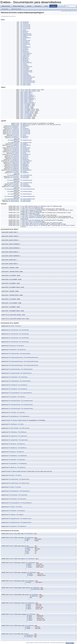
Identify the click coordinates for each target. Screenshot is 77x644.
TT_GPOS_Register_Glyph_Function (29, 223)
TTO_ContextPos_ (25, 73)
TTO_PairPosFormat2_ (26, 44)
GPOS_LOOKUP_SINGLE (26, 92)
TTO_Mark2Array (24, 167)
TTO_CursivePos (24, 156)
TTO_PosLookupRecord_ (26, 63)
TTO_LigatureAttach (25, 162)
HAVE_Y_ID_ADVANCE (26, 119)
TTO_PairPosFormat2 (25, 152)
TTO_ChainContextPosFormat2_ (28, 81)
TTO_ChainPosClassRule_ (26, 78)
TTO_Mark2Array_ (25, 60)
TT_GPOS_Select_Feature (26, 213)
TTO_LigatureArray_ (25, 56)
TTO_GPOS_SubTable (25, 202)
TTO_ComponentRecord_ (26, 54)
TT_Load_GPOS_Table (26, 206)
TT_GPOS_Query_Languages (27, 216)
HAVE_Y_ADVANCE (25, 108)
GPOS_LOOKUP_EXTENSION (27, 103)
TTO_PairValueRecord (25, 145)
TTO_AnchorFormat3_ (25, 27)
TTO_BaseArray (24, 158)
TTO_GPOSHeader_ (25, 22)
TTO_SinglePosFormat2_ (26, 35)
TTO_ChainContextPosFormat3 (28, 199)
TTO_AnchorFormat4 (25, 134)
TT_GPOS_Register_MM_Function (28, 224)
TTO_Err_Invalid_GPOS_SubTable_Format (30, 90)
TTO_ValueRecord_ (25, 23)
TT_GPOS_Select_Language (27, 210)
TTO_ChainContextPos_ (26, 84)
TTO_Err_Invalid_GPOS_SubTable (28, 91)
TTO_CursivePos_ (25, 48)
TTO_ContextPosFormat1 (26, 175)
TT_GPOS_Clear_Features (26, 221)
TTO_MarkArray (24, 138)
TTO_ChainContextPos (26, 200)
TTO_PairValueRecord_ (26, 38)
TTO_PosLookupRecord (26, 170)
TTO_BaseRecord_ (25, 50)
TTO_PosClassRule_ (25, 68)
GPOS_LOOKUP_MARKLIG (27, 98)
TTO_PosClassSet (25, 178)
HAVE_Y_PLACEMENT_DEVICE (28, 111)
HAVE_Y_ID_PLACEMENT (26, 116)
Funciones (75, 11)
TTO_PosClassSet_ (25, 69)
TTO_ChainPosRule (25, 185)
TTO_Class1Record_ (25, 43)
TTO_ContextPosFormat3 (26, 183)
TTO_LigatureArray (25, 164)
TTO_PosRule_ (24, 64)
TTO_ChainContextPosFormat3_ (28, 82)
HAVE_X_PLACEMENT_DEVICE (28, 109)
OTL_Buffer (63, 225)
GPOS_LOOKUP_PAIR (25, 94)
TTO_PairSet (23, 147)
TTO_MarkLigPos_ (25, 57)
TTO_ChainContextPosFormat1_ (28, 77)
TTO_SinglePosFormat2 (26, 143)
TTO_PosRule (23, 171)
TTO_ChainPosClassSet (26, 194)
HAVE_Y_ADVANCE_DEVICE (27, 113)
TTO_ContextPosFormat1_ (26, 67)
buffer (68, 225)
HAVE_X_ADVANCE (25, 107)
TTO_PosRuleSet (24, 173)
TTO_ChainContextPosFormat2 (28, 196)
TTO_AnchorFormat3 (25, 132)
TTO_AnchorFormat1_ (25, 25)
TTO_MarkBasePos (25, 160)
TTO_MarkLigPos (24, 165)
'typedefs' (70, 11)
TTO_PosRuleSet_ (25, 65)
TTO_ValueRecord (25, 129)
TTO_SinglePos (24, 144)
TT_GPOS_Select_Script (26, 209)
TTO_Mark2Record (25, 166)
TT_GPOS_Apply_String (26, 225)
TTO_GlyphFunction (25, 123)
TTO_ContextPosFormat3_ (26, 72)
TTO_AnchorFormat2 (25, 131)
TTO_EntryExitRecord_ (26, 47)
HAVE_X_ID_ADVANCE (26, 117)
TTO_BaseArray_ (24, 51)
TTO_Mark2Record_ (25, 59)
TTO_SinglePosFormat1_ (26, 34)
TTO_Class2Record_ (25, 42)
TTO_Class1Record (25, 150)
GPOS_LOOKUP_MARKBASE (27, 96)
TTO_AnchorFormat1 (25, 130)
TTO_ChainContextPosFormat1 (28, 189)
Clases (62, 11)
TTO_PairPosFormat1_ (26, 40)
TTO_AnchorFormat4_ (25, 29)
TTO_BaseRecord (24, 157)
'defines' (66, 11)
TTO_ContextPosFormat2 (26, 180)
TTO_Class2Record (25, 149)
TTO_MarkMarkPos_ (25, 61)
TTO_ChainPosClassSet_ (26, 80)
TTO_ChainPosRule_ (25, 74)
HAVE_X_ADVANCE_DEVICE (27, 112)
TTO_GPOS (23, 127)
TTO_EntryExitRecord (25, 154)
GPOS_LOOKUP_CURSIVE (27, 95)
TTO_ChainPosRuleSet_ (26, 76)
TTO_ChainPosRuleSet (26, 187)
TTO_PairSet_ (23, 39)
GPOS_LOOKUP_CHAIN (26, 101)
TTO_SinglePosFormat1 (26, 140)
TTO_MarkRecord (24, 136)
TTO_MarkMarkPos (25, 169)
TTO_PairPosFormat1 (25, 148)
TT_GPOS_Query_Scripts (26, 215)
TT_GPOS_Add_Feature (26, 220)
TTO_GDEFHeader (54, 206)
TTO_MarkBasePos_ (25, 52)
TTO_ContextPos (24, 184)
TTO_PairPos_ (24, 46)
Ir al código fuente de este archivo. (8, 16)
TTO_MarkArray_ (24, 33)
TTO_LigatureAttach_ (25, 55)
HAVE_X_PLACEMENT (26, 104)
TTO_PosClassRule (25, 176)
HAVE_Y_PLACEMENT (26, 105)
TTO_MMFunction (24, 125)
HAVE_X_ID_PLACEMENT (26, 115)
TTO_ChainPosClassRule (26, 192)
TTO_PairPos (23, 153)
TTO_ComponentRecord (26, 161)
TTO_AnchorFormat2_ (25, 26)
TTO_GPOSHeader (25, 126)
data (59, 125)
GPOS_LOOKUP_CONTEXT (27, 100)
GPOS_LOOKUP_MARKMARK (27, 99)
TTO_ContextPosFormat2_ (26, 71)
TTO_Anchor (23, 135)
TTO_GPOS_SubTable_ (26, 85)
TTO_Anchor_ (24, 30)
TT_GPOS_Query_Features (27, 218)
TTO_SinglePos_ (24, 37)
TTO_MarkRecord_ (25, 31)
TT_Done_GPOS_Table (26, 208)
